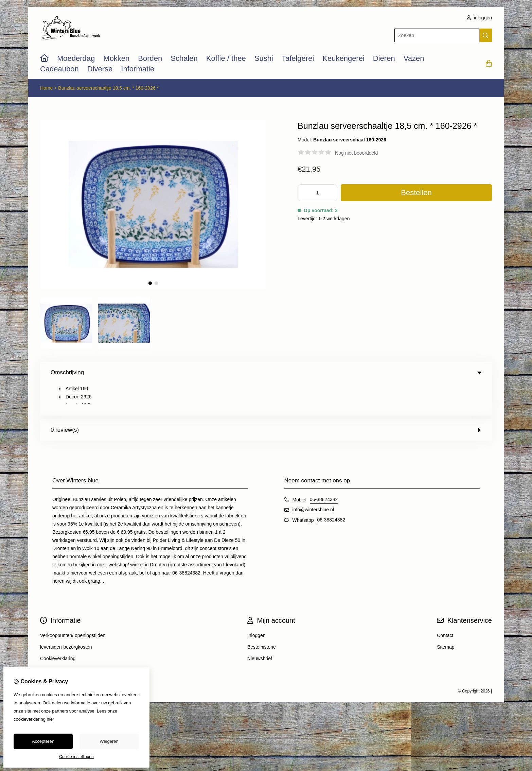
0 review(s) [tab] (266, 397)
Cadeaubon (59, 69)
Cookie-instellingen (76, 757)
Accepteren (43, 741)
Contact (445, 602)
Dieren (384, 58)
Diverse (100, 69)
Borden (150, 58)
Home (46, 88)
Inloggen (256, 602)
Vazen (414, 58)
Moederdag (76, 58)
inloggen (479, 18)
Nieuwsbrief (260, 626)
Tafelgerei (298, 58)
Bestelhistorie (262, 614)
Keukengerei (343, 58)
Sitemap (446, 614)
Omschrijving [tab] (266, 372)
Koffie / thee (226, 58)
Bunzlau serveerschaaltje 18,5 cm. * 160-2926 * (108, 88)
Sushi (264, 58)
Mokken (116, 58)
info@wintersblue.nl (313, 477)
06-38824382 (324, 466)
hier (51, 719)
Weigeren (109, 741)
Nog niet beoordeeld (356, 153)
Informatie (138, 69)
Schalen (184, 58)
